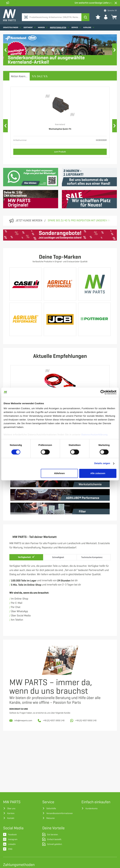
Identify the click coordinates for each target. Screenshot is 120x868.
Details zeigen (102, 463)
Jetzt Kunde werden (29, 221)
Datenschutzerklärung (95, 435)
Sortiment (29, 27)
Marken (43, 27)
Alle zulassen (98, 473)
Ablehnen (59, 473)
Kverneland (60, 125)
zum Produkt (60, 152)
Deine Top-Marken (60, 257)
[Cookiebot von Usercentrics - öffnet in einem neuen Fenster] (103, 392)
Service (76, 27)
